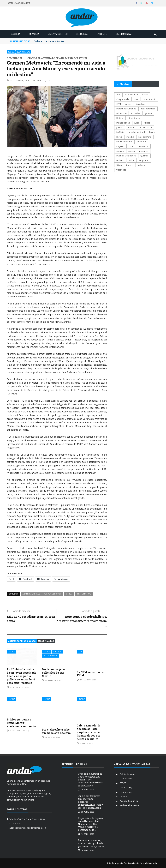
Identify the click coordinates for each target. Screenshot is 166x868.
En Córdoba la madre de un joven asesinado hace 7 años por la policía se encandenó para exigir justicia (22, 676)
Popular (82, 764)
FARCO (123, 783)
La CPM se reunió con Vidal (91, 674)
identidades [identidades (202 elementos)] (134, 118)
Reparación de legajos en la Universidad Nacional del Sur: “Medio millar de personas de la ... (90, 824)
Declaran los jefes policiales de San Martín (54, 673)
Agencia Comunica (129, 801)
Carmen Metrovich (53, 594)
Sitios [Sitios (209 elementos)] (119, 165)
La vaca (124, 796)
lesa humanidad (84, 594)
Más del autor (46, 641)
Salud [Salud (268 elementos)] (132, 160)
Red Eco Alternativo (129, 805)
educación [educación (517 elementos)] (122, 113)
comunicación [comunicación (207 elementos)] (149, 99)
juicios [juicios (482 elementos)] (147, 123)
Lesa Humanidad (24, 52)
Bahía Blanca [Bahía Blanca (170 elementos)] (131, 95)
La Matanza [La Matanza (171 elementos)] (146, 127)
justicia (69, 594)
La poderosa (126, 792)
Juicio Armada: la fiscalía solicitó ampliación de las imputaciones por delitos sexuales (89, 732)
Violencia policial (51, 656)
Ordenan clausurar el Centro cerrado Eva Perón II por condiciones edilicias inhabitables (90, 780)
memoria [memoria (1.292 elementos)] (141, 142)
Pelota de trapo (127, 774)
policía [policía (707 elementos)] (132, 151)
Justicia (16, 34)
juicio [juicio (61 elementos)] (137, 123)
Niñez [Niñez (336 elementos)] (132, 146)
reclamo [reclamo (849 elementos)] (120, 160)
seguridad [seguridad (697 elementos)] (144, 160)
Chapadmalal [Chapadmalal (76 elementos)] (123, 99)
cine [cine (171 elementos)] (136, 99)
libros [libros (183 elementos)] (119, 137)
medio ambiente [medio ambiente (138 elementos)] (124, 142)
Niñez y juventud (58, 34)
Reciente (67, 764)
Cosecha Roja (127, 787)
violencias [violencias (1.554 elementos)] (121, 170)
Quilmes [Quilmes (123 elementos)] (144, 156)
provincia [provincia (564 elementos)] (144, 151)
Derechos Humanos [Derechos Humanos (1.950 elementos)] (126, 109)
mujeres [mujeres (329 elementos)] (120, 146)
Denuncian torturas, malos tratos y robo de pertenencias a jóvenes (91, 843)
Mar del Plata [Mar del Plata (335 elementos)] (145, 137)
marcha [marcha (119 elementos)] (130, 137)
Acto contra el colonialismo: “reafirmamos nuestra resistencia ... (82, 621)
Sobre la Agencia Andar (19, 3)
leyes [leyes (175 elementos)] (152, 132)
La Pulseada (126, 779)
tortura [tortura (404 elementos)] (130, 165)
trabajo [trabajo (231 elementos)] (141, 165)
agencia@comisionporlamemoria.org (27, 828)
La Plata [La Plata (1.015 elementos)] (120, 132)
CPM (80, 652)
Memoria (34, 34)
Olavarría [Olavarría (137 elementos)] (144, 146)
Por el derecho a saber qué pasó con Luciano (56, 731)
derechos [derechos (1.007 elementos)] (140, 104)
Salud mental (124, 34)
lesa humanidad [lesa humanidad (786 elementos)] (137, 132)
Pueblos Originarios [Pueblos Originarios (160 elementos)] (126, 156)
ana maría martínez (31, 594)
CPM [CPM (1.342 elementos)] (119, 104)
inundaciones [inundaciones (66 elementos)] (123, 123)
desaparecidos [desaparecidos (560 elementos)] (148, 109)
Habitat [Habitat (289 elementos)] (120, 118)
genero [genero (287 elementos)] (148, 113)
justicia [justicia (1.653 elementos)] (120, 127)
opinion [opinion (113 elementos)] (120, 151)
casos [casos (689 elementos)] (145, 95)
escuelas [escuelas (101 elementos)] (136, 113)
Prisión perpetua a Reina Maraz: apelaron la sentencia (21, 723)
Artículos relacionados (22, 641)
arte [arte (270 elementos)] (118, 95)
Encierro (102, 34)
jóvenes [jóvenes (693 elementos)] (132, 127)
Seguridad (82, 34)
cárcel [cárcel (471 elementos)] (128, 104)
